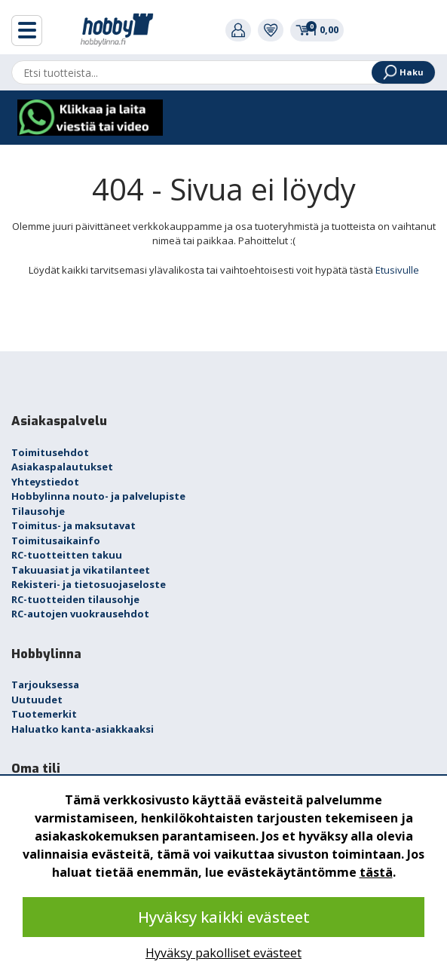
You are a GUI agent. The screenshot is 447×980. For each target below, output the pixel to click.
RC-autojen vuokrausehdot (80, 614)
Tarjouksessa (45, 684)
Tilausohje (38, 511)
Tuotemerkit (44, 714)
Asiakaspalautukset (62, 467)
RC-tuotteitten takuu (67, 555)
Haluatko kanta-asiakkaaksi (83, 729)
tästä (376, 872)
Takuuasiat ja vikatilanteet (81, 570)
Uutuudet (37, 700)
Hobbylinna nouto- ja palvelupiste (98, 496)
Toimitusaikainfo (56, 541)
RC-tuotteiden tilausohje (75, 599)
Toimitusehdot (50, 452)
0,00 (317, 29)
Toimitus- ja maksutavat (73, 525)
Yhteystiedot (45, 482)
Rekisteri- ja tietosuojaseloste (89, 584)
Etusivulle (397, 270)
